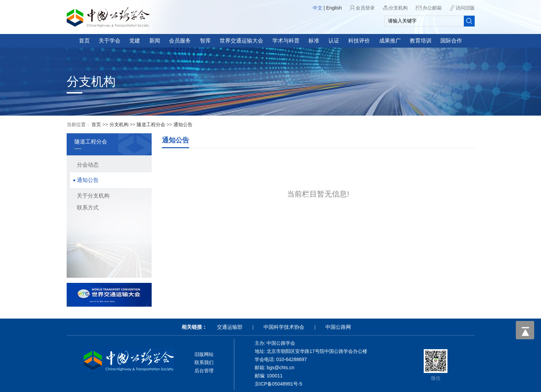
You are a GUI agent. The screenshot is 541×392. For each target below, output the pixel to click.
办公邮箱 (432, 8)
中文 (318, 8)
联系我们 (204, 362)
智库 (205, 41)
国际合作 (451, 41)
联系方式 (85, 208)
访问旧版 (465, 8)
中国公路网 (338, 327)
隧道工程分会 (151, 124)
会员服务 (180, 41)
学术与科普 (286, 41)
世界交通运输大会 (241, 41)
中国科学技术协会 (284, 327)
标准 (314, 41)
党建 (135, 41)
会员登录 (365, 8)
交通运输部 (230, 327)
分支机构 (398, 8)
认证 (334, 41)
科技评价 (359, 41)
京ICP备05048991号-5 (278, 384)
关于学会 (109, 41)
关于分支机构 (90, 196)
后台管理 (204, 371)
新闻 (155, 41)
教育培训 (421, 41)
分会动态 (85, 165)
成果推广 (390, 41)
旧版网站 (204, 354)
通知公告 (183, 124)
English (334, 8)
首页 (84, 41)
